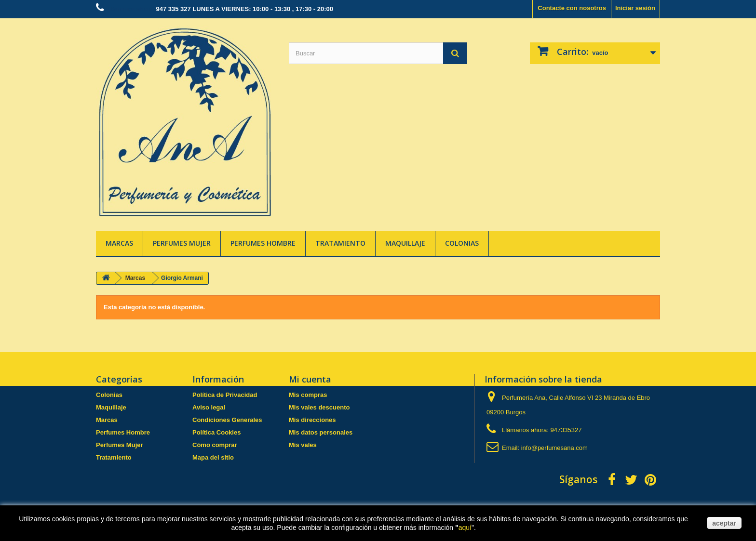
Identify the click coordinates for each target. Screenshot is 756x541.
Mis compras (308, 395)
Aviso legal (209, 407)
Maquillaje (405, 243)
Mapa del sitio (213, 457)
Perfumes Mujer (182, 243)
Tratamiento (340, 243)
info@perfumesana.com (554, 448)
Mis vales (303, 445)
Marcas (119, 243)
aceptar (724, 523)
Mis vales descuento (319, 407)
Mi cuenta (310, 379)
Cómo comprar (215, 445)
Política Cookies (216, 432)
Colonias (462, 243)
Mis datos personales (321, 432)
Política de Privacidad (225, 395)
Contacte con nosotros (572, 8)
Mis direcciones (312, 420)
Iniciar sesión (635, 8)
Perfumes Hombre (263, 243)
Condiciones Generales (227, 420)
